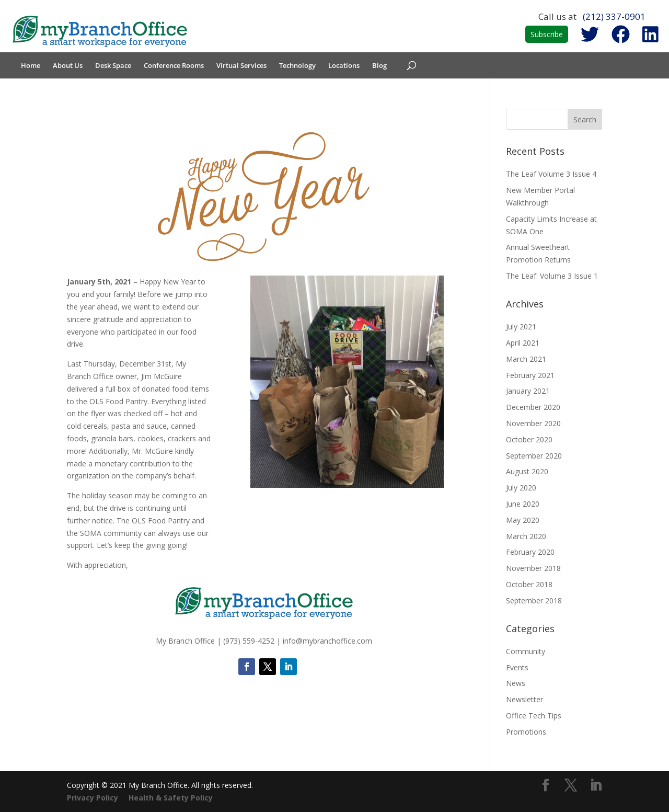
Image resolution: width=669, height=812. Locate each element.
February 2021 (530, 375)
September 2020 (534, 456)
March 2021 (526, 359)
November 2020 (533, 423)
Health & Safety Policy (171, 798)
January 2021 (528, 391)
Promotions (526, 732)
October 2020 (529, 439)
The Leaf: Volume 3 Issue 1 (552, 276)
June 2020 (523, 504)
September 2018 (534, 601)
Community (526, 651)
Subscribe (547, 34)
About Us (68, 66)
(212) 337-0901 (614, 16)
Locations (344, 66)
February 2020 (530, 552)
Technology (297, 66)
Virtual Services (241, 66)
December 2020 (533, 407)
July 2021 (521, 327)
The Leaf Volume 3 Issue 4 (551, 174)
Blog (379, 66)
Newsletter (524, 699)
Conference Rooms (174, 66)
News (516, 683)
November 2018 (533, 568)
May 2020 (523, 520)
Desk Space (113, 66)
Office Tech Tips (534, 716)
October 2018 (529, 584)
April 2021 (523, 343)
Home (31, 66)
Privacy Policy (93, 798)
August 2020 (527, 471)
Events (517, 667)
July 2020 (521, 488)
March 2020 (526, 536)
